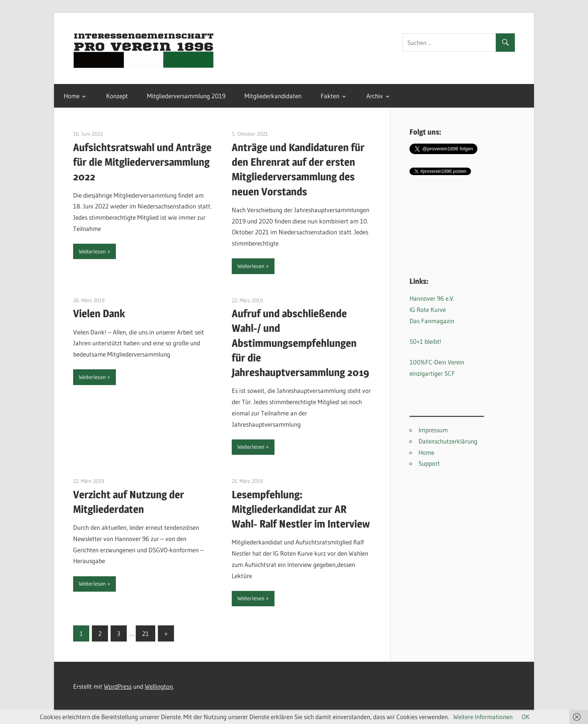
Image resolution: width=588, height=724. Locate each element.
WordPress (118, 686)
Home (72, 96)
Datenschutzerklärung (448, 441)
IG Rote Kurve (428, 310)
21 (145, 633)
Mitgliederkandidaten (273, 96)
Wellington (159, 686)
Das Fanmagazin (432, 321)
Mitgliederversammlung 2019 (186, 96)
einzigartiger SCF (432, 373)
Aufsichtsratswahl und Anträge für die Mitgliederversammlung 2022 (142, 162)
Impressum (433, 430)
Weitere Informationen (483, 717)
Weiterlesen (92, 251)
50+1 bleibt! (425, 341)
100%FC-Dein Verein (437, 362)
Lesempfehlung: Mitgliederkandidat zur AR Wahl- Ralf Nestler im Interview (301, 509)
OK (526, 717)
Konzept (117, 96)
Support (429, 463)
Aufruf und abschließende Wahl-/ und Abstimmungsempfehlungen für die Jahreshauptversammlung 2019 (300, 343)
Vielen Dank (99, 313)
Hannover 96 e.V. (432, 298)
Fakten (330, 96)
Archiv (375, 96)
